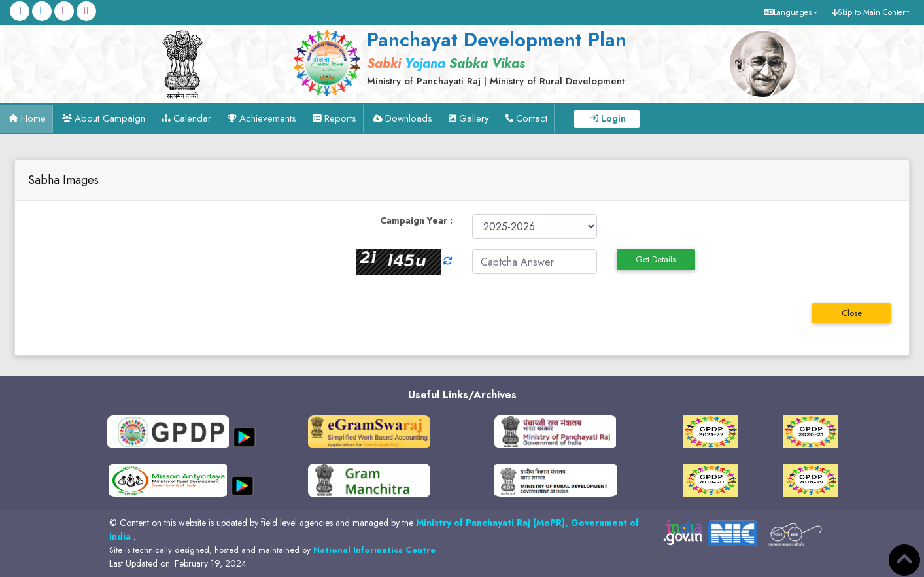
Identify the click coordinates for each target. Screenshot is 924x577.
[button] (789, 12)
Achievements (268, 118)
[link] (493, 57)
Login (613, 118)
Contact (532, 118)
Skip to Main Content (873, 12)
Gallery (474, 118)
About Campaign (110, 118)
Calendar (192, 118)
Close (852, 313)
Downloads (409, 118)
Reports (340, 118)
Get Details (656, 259)
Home (33, 118)
